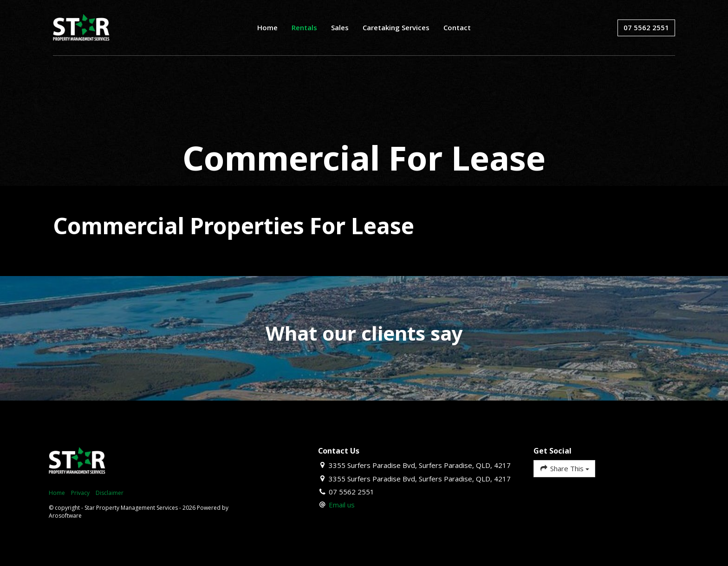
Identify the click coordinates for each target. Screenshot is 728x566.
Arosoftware (65, 516)
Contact (457, 27)
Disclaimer (110, 493)
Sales (340, 27)
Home (267, 27)
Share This (564, 468)
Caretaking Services (396, 27)
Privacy (80, 493)
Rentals (304, 27)
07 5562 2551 (646, 27)
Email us (342, 505)
